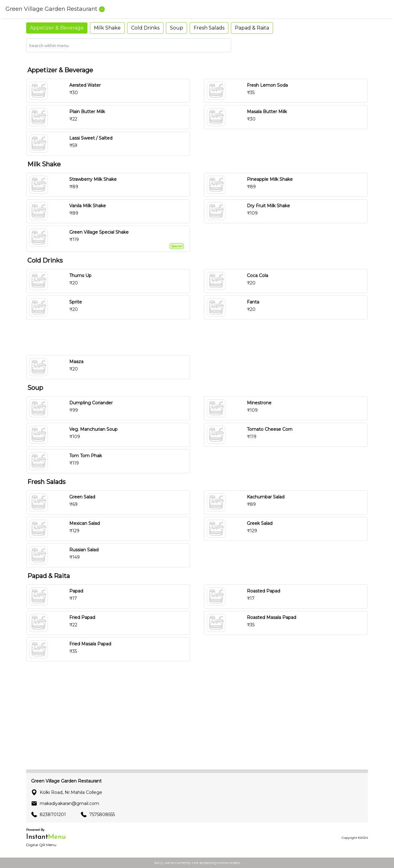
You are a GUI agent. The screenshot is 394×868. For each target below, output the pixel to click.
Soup (177, 28)
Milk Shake (107, 28)
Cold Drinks (145, 28)
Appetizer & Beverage (57, 28)
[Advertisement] (199, 337)
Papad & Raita (252, 28)
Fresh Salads (209, 28)
